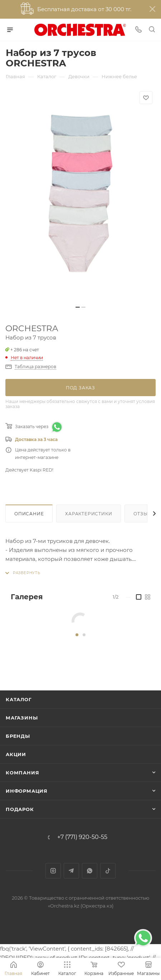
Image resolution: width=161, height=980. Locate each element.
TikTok (108, 871)
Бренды (18, 736)
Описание (29, 514)
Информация (27, 791)
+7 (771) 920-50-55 (82, 837)
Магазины (22, 718)
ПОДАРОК (20, 809)
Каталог (19, 699)
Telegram (71, 871)
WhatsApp (90, 871)
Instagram (53, 871)
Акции (16, 754)
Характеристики (89, 514)
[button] (77, 635)
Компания (22, 773)
